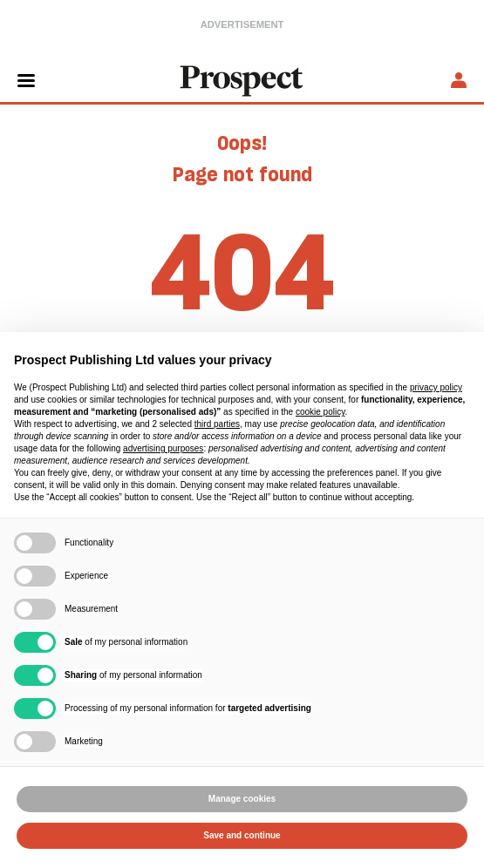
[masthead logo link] (242, 79)
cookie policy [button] (320, 412)
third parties (217, 424)
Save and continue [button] (242, 835)
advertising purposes (163, 448)
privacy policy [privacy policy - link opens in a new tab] (436, 387)
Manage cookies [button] (242, 799)
